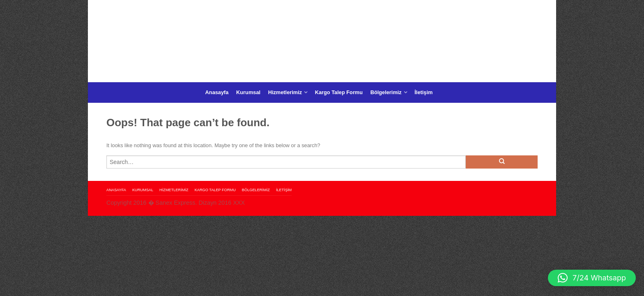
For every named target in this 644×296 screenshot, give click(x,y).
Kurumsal (248, 92)
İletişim (423, 92)
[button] (592, 278)
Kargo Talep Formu (339, 92)
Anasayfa (217, 92)
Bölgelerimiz (386, 92)
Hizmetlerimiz (285, 92)
